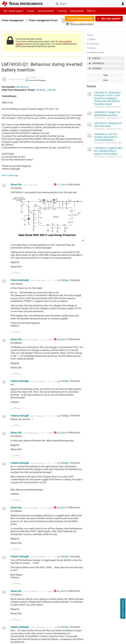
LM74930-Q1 (98, 63)
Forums (31, 11)
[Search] (77, 4)
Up (12, 273)
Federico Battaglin (16, 79)
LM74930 (97, 68)
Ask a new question (110, 19)
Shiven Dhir (16, 185)
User (123, 3)
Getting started (77, 11)
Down (20, 273)
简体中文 (91, 11)
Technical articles (46, 11)
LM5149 (96, 58)
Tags (105, 75)
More (106, 80)
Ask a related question (81, 19)
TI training (62, 11)
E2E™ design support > (14, 11)
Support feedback (123, 609)
